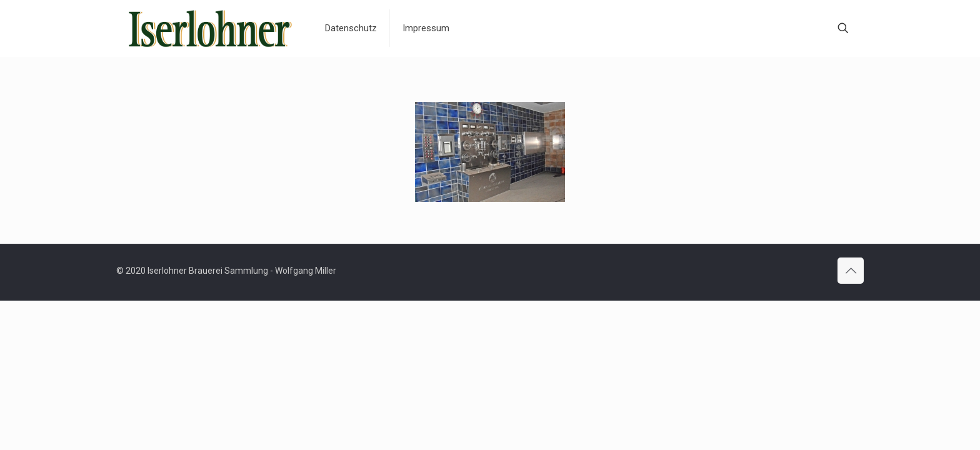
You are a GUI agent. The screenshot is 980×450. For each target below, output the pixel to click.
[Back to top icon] (851, 271)
